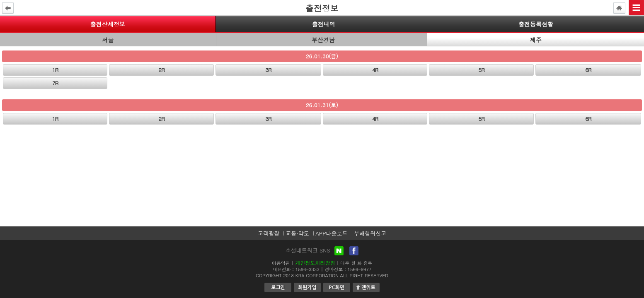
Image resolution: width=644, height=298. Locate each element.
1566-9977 (360, 269)
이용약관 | (283, 263)
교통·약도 (297, 233)
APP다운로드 (331, 233)
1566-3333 (307, 269)
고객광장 (269, 233)
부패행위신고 (370, 233)
